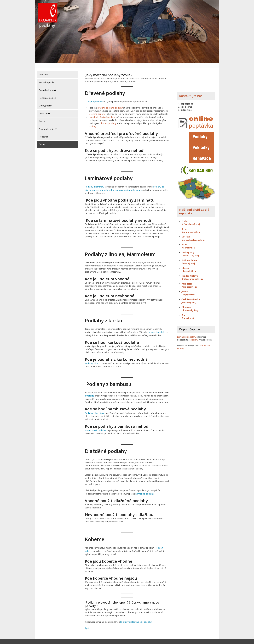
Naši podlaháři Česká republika (194, 206)
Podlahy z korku (93, 357)
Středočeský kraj (191, 219)
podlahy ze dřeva (160, 181)
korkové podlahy (157, 326)
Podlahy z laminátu (94, 181)
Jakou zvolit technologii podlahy (135, 615)
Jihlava (185, 286)
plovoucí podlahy (108, 118)
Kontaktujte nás (191, 90)
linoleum (128, 184)
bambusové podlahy (113, 184)
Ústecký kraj (188, 258)
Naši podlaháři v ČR (48, 124)
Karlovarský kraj (190, 250)
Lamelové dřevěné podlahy (102, 112)
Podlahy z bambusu (94, 407)
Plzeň (184, 239)
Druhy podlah (46, 100)
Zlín (183, 310)
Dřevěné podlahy (93, 96)
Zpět (87, 621)
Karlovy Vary (188, 247)
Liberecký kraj (189, 266)
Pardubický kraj (190, 281)
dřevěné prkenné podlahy (110, 102)
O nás (42, 116)
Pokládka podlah (47, 77)
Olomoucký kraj (190, 305)
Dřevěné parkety (97, 108)
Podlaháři (44, 69)
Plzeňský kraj (188, 242)
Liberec (185, 263)
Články (42, 139)
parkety (93, 121)
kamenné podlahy (94, 184)
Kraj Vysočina (188, 289)
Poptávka (43, 131)
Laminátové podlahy (187, 332)
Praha (185, 216)
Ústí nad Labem (190, 255)
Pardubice (187, 278)
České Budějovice (191, 294)
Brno (184, 224)
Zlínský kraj (188, 313)
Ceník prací (44, 108)
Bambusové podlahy (95, 424)
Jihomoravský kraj (191, 227)
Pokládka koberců (48, 85)
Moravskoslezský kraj (193, 234)
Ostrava (186, 231)
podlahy (89, 389)
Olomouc (186, 302)
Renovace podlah (47, 93)
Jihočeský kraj (189, 297)
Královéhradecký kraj (193, 274)
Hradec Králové (190, 270)
